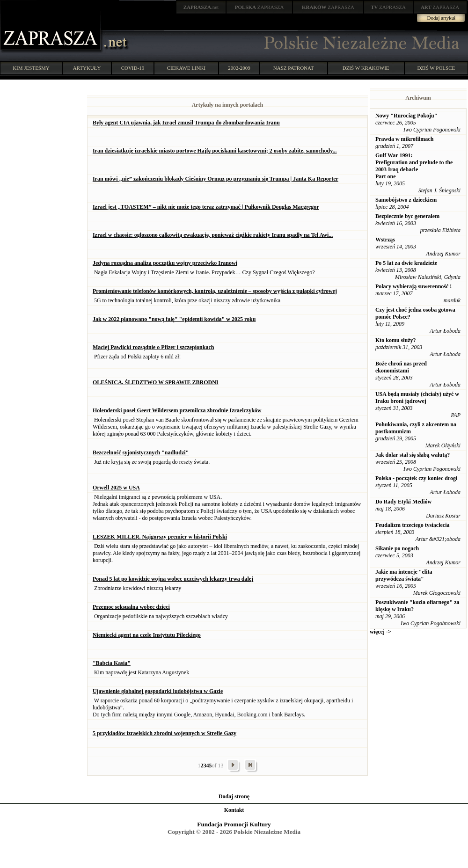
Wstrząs (385, 240)
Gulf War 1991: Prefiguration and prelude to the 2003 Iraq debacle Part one (414, 166)
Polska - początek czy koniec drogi (416, 478)
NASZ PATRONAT (294, 68)
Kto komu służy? (396, 340)
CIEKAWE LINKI (186, 68)
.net (201, 7)
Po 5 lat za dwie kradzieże (406, 263)
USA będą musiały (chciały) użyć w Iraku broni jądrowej (417, 398)
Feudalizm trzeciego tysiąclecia (413, 525)
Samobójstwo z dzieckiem (406, 200)
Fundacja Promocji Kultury (234, 824)
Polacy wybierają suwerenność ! (413, 286)
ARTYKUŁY (87, 68)
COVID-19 (133, 68)
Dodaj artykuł (442, 18)
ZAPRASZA (260, 7)
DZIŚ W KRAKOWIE (366, 68)
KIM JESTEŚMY (31, 68)
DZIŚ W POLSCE (436, 68)
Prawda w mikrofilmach (404, 139)
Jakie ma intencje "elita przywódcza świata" (404, 575)
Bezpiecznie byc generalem (407, 216)
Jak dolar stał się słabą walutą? (413, 455)
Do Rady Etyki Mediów (403, 502)
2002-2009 (239, 68)
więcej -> (380, 632)
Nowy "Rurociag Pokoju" (406, 116)
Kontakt (234, 810)
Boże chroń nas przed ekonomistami (401, 367)
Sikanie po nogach (397, 548)
